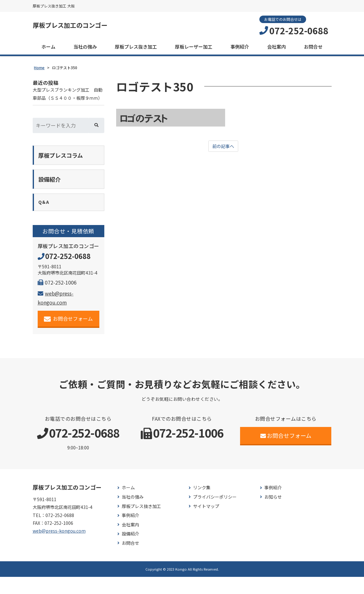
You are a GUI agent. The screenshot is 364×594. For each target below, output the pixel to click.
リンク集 (202, 505)
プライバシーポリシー (215, 514)
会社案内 (277, 49)
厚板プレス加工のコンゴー (81, 26)
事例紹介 (240, 49)
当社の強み (85, 49)
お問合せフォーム (68, 336)
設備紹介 (130, 551)
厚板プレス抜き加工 (136, 49)
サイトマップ (206, 523)
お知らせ (273, 514)
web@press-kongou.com (59, 548)
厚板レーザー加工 (194, 49)
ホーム (48, 49)
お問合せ (313, 49)
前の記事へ (223, 149)
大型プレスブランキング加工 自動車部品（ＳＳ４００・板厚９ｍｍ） (68, 102)
